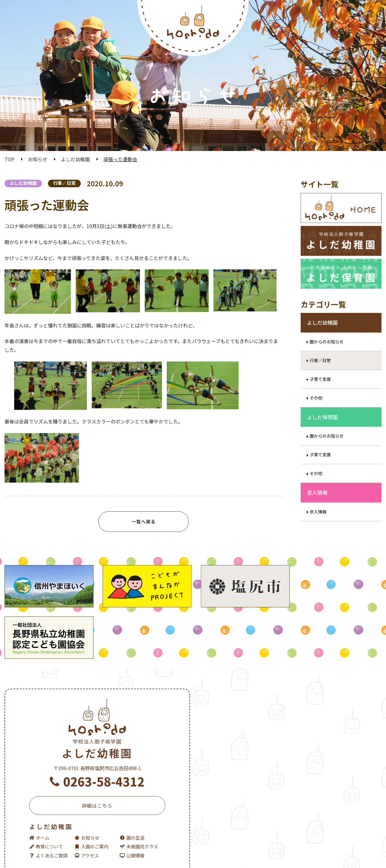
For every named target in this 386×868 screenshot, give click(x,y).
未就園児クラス (138, 809)
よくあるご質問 (48, 818)
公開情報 (131, 818)
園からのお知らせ (327, 349)
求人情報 (318, 519)
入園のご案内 (91, 809)
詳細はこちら (97, 768)
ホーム (39, 800)
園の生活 (131, 800)
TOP (9, 159)
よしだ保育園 (289, 698)
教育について (46, 809)
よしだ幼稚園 (75, 159)
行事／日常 (64, 183)
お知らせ (38, 159)
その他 (316, 405)
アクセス (86, 818)
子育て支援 (320, 387)
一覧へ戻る (144, 521)
